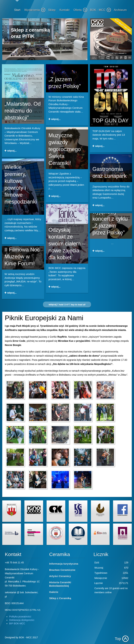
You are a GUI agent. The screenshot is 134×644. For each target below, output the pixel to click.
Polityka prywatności (20, 617)
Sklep (52, 10)
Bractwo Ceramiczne (62, 570)
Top (118, 639)
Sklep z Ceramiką (60, 598)
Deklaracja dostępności (22, 620)
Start (17, 10)
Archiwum (120, 10)
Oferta (80, 10)
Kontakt (65, 10)
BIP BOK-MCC (17, 623)
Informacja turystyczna (64, 564)
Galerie (54, 592)
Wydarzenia (35, 10)
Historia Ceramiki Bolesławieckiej (60, 584)
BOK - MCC (101, 10)
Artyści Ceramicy (60, 576)
